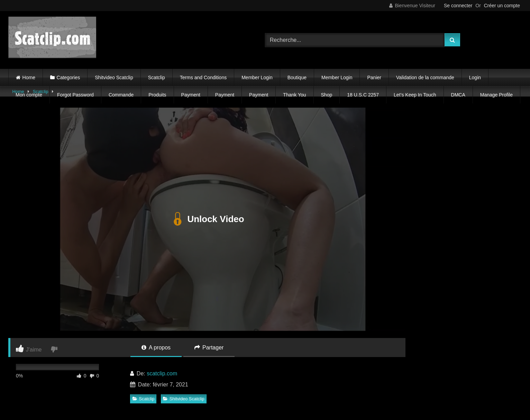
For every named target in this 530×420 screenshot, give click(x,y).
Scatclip (157, 77)
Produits (157, 95)
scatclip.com (162, 373)
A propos (156, 348)
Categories (68, 77)
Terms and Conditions (203, 77)
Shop (327, 95)
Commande (121, 95)
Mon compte (29, 95)
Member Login (257, 77)
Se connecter (458, 6)
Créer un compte (502, 6)
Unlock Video (207, 219)
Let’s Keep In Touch (415, 95)
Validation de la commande (425, 77)
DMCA (458, 95)
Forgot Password (75, 95)
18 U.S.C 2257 (363, 95)
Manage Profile (496, 95)
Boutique (297, 77)
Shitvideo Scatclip (114, 77)
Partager (209, 348)
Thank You (294, 95)
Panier (374, 77)
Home (29, 77)
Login (475, 77)
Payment (191, 95)
